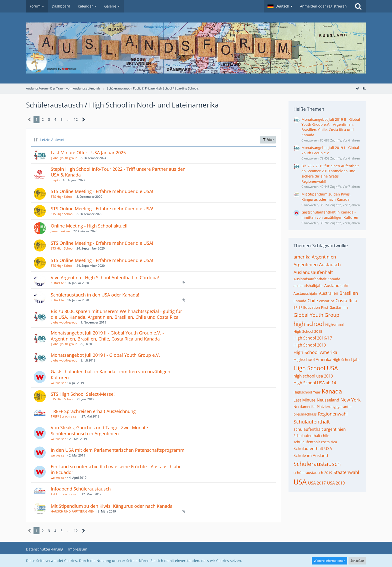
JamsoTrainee (60, 231)
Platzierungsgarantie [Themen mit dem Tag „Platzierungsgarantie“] (334, 407)
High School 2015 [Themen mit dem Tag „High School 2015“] (308, 331)
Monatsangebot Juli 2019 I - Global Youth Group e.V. (105, 355)
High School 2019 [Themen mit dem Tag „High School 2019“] (310, 345)
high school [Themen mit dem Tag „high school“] (309, 324)
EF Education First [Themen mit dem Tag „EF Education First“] (313, 307)
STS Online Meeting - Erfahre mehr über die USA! (102, 191)
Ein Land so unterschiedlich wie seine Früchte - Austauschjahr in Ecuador (116, 469)
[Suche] (358, 6)
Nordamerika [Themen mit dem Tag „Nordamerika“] (304, 407)
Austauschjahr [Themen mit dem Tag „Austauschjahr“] (306, 293)
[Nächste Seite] (84, 120)
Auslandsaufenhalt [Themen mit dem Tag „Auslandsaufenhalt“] (313, 272)
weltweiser (58, 383)
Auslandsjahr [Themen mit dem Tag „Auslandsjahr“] (337, 285)
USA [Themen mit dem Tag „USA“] (300, 482)
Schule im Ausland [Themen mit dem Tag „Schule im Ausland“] (311, 455)
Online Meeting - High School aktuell (89, 226)
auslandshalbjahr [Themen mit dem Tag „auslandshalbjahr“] (308, 286)
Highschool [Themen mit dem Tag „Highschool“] (334, 325)
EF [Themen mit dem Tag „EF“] (295, 307)
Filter (268, 140)
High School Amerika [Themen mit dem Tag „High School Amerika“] (315, 352)
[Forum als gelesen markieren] (357, 88)
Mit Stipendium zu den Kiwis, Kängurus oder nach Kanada (112, 506)
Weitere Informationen (329, 561)
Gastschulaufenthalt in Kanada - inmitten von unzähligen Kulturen (110, 374)
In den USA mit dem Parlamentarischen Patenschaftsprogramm (118, 450)
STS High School (62, 197)
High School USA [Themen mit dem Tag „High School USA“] (316, 368)
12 (76, 119)
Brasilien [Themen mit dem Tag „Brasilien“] (349, 293)
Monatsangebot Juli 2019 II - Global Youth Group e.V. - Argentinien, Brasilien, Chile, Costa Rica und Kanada (107, 336)
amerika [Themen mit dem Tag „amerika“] (302, 257)
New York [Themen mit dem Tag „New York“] (350, 400)
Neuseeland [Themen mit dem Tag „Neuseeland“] (328, 400)
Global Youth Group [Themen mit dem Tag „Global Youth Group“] (316, 315)
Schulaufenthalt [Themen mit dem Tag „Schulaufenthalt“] (312, 422)
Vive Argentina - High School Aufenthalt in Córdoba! (105, 277)
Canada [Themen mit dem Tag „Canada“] (300, 301)
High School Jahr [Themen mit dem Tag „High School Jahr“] (346, 360)
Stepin (55, 180)
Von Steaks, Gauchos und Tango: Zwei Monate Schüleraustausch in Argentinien (99, 430)
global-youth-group (64, 158)
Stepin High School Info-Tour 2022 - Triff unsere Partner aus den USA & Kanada (118, 172)
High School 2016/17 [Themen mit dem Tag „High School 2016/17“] (313, 338)
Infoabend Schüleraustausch (81, 489)
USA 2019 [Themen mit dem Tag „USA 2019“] (336, 483)
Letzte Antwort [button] (52, 140)
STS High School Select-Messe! (83, 394)
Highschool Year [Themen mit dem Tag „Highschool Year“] (307, 392)
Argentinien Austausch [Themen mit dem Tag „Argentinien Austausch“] (317, 264)
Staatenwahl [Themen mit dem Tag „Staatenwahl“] (346, 472)
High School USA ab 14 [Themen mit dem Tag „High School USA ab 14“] (315, 383)
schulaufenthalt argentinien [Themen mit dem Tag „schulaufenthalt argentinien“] (320, 429)
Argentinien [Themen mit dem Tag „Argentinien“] (324, 257)
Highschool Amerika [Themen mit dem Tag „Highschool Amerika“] (312, 359)
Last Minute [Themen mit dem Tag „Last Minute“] (304, 400)
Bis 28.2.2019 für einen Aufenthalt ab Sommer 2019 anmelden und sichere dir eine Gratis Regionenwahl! (330, 174)
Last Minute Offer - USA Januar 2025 (88, 152)
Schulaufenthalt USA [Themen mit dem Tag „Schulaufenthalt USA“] (313, 448)
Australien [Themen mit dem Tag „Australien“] (329, 293)
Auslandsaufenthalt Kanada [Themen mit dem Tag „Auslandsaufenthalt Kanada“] (317, 279)
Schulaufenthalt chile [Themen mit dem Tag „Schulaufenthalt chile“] (311, 436)
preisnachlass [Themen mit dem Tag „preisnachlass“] (305, 414)
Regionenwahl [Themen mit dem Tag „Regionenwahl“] (333, 414)
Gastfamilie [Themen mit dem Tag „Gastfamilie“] (339, 307)
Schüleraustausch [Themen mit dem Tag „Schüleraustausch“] (317, 464)
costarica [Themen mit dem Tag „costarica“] (327, 301)
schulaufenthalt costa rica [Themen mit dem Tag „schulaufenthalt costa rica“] (315, 442)
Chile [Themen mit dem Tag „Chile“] (313, 300)
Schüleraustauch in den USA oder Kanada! (95, 295)
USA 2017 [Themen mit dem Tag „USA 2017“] (317, 483)
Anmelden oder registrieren (323, 6)
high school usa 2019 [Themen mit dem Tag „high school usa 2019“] (313, 376)
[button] (280, 6)
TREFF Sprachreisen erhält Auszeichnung (93, 411)
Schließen (357, 561)
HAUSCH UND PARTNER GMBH (73, 511)
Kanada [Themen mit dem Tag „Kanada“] (332, 391)
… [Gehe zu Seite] (68, 119)
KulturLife (57, 283)
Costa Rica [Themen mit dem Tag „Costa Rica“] (346, 300)
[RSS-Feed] (364, 88)
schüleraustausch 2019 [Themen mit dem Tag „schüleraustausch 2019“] (313, 473)
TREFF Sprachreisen (64, 416)
